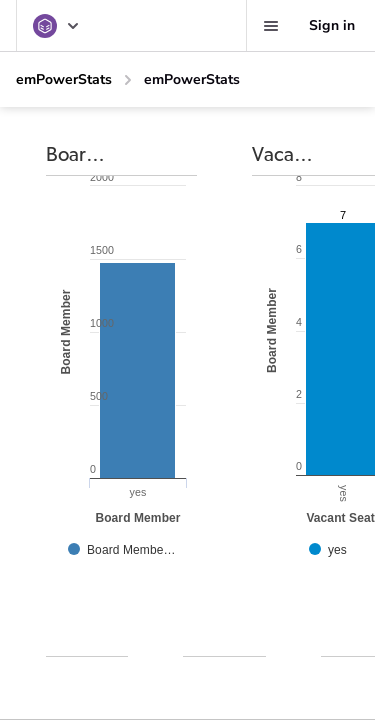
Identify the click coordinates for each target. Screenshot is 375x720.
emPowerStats (64, 79)
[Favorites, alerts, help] (271, 26)
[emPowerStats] (57, 26)
